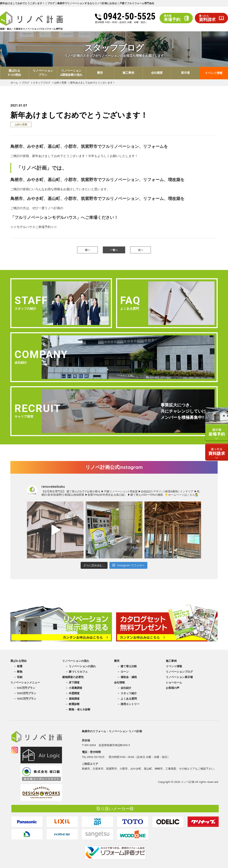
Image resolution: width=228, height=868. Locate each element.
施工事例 (171, 661)
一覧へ (114, 250)
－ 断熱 (18, 672)
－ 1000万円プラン (25, 693)
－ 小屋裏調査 (74, 688)
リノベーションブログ (179, 672)
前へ (87, 250)
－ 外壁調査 (72, 693)
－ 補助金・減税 (127, 677)
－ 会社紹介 (124, 688)
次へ (141, 250)
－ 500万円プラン (24, 688)
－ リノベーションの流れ (81, 666)
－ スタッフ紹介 (127, 693)
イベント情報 (214, 73)
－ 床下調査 (72, 682)
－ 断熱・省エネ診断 (78, 709)
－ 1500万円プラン (25, 699)
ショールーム (174, 682)
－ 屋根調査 (72, 699)
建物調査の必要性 (73, 677)
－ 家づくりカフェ (76, 672)
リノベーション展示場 (179, 677)
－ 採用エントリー (128, 704)
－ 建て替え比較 (127, 666)
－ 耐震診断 (72, 704)
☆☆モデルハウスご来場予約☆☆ (34, 227)
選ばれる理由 (18, 661)
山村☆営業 (21, 124)
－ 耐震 (18, 666)
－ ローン (123, 672)
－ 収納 (18, 677)
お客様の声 (173, 688)
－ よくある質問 (127, 699)
